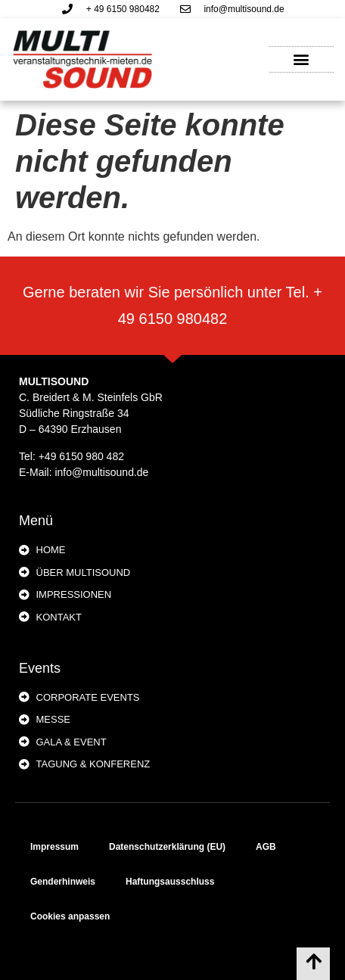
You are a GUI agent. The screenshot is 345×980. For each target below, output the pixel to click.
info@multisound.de (101, 472)
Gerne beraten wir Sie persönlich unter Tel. (168, 292)
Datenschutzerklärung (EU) (167, 847)
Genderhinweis (63, 882)
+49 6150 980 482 (81, 456)
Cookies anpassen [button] (70, 916)
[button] (301, 59)
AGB (266, 847)
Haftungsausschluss (170, 882)
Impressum (54, 847)
